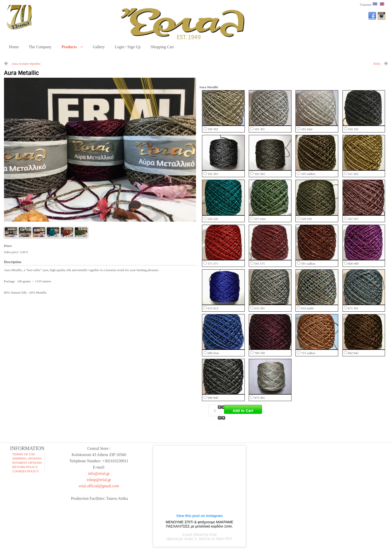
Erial (213, 535)
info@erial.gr (99, 473)
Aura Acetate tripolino (26, 64)
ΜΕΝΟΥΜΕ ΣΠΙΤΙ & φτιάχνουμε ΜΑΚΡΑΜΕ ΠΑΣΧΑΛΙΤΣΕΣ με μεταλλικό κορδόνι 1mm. (199, 524)
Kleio (377, 64)
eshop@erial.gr (99, 480)
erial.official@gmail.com (99, 486)
